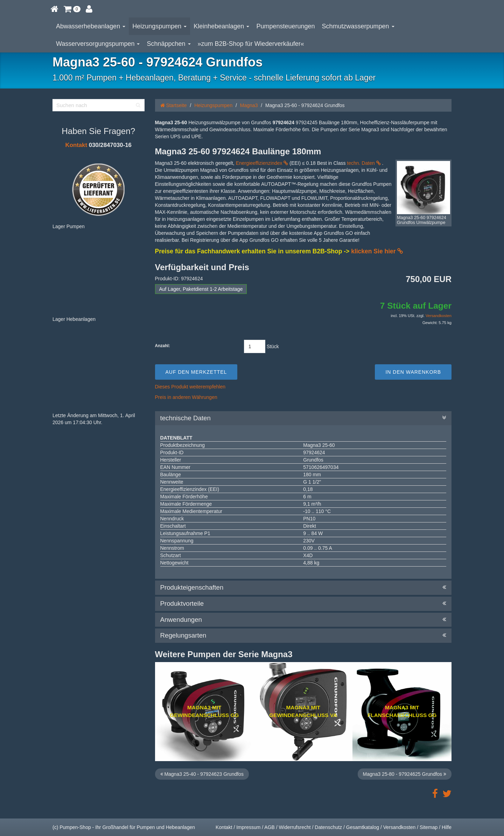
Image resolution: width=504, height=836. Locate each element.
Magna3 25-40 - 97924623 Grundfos (202, 774)
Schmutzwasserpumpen (358, 26)
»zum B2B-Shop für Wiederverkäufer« (251, 44)
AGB (269, 827)
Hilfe (447, 827)
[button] (72, 9)
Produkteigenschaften (303, 588)
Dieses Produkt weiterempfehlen (190, 387)
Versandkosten (439, 316)
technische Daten (303, 418)
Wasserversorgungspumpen (98, 44)
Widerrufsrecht (295, 827)
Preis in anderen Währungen (186, 397)
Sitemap (429, 827)
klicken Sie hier (377, 251)
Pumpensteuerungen (285, 26)
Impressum (248, 827)
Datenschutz (328, 827)
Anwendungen (303, 620)
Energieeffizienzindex (262, 163)
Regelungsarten (303, 635)
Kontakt (76, 145)
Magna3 (249, 105)
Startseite (174, 105)
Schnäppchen (169, 44)
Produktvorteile (303, 604)
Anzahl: (163, 346)
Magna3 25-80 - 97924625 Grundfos (405, 774)
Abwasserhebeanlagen (91, 26)
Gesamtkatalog (363, 827)
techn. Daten (364, 163)
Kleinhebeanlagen (221, 26)
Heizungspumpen (159, 26)
